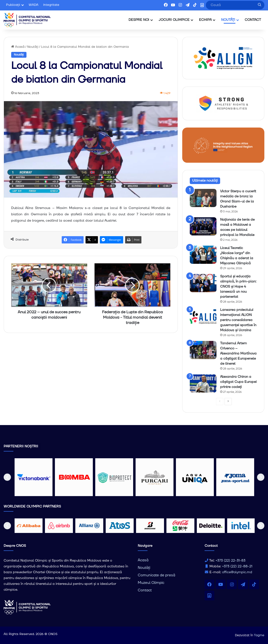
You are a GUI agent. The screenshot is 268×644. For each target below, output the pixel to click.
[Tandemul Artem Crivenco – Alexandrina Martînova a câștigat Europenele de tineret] (203, 350)
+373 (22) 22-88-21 (237, 566)
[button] (7, 477)
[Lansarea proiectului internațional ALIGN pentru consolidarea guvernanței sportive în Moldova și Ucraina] (203, 317)
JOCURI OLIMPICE (174, 20)
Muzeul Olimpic (151, 583)
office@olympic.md (237, 572)
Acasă (18, 47)
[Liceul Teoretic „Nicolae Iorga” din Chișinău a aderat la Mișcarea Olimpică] (203, 255)
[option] (34, 477)
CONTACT (253, 20)
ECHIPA (205, 20)
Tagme (259, 635)
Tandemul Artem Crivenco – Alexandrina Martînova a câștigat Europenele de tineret (238, 354)
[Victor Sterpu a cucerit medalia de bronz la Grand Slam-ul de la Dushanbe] (203, 198)
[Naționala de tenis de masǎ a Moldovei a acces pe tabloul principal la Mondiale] (203, 226)
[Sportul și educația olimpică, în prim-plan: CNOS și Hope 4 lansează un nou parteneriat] (203, 283)
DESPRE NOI (139, 20)
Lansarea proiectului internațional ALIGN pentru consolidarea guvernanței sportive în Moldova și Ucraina (238, 320)
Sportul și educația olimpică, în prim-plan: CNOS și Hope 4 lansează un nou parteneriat (238, 287)
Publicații (13, 5)
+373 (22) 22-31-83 (230, 561)
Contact (145, 590)
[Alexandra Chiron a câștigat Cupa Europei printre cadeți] (203, 383)
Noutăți (33, 47)
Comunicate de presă (156, 575)
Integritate (51, 5)
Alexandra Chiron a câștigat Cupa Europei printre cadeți (238, 382)
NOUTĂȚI (228, 20)
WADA (34, 5)
